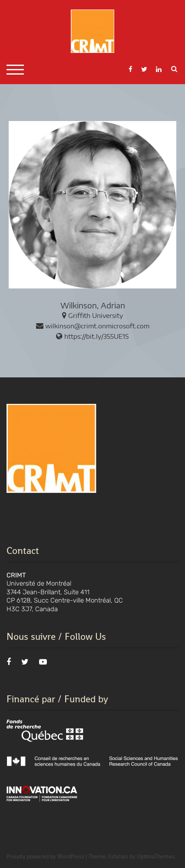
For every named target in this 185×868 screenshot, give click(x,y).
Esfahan (118, 857)
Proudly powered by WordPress (45, 857)
